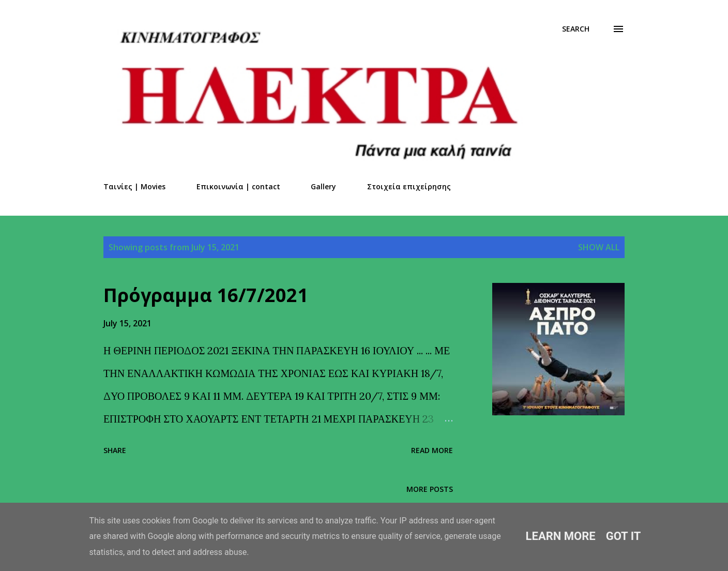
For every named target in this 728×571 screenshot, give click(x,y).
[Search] (576, 29)
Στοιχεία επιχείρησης (409, 186)
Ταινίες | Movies (134, 186)
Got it (624, 536)
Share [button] (115, 450)
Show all (599, 247)
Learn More (561, 536)
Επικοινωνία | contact (238, 186)
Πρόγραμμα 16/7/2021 (206, 295)
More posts (430, 489)
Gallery (323, 186)
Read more (432, 450)
